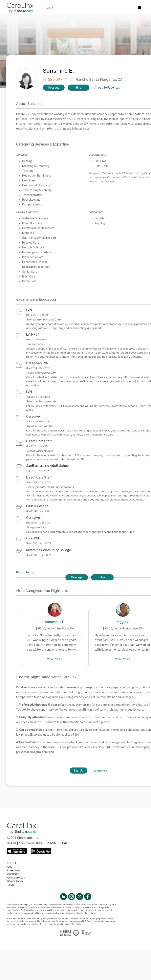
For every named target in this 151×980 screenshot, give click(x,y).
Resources (13, 874)
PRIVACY (52, 843)
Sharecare (13, 871)
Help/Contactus (16, 878)
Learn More (101, 771)
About (10, 867)
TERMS (63, 843)
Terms (10, 885)
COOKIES (11, 843)
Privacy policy (15, 881)
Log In (50, 7)
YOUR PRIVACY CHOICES (32, 843)
